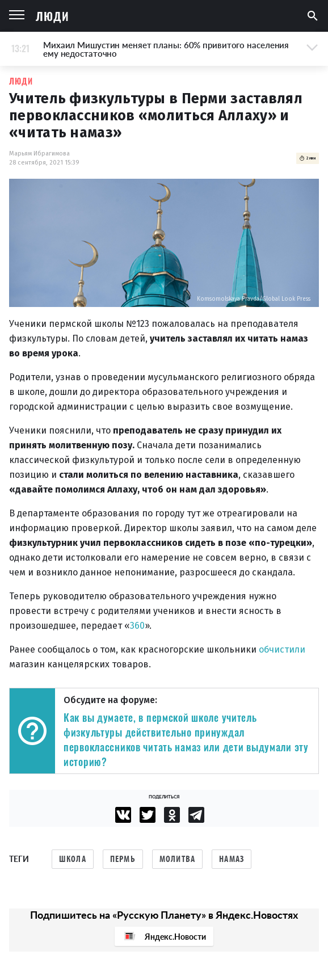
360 (137, 626)
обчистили (282, 649)
